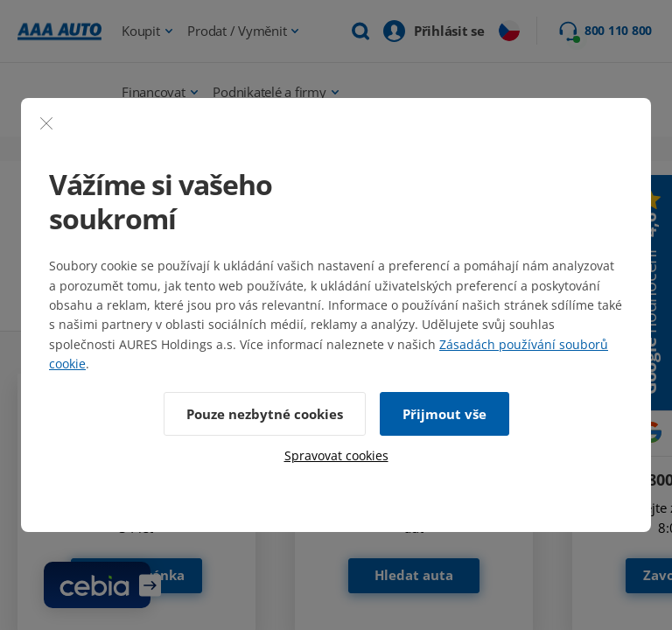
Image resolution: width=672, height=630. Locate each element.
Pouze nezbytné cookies (265, 414)
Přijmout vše (444, 414)
